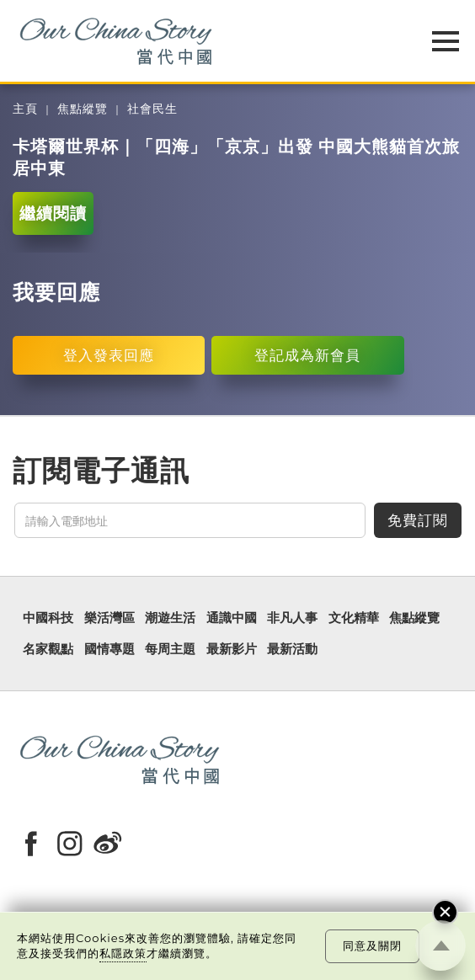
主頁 (25, 109)
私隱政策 (123, 953)
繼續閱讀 (53, 213)
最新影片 (232, 650)
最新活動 (292, 650)
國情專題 (109, 650)
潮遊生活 (170, 618)
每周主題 (170, 650)
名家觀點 (48, 650)
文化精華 (354, 618)
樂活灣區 (109, 618)
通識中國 (232, 618)
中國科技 (48, 618)
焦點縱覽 (83, 109)
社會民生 (152, 109)
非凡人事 (292, 618)
